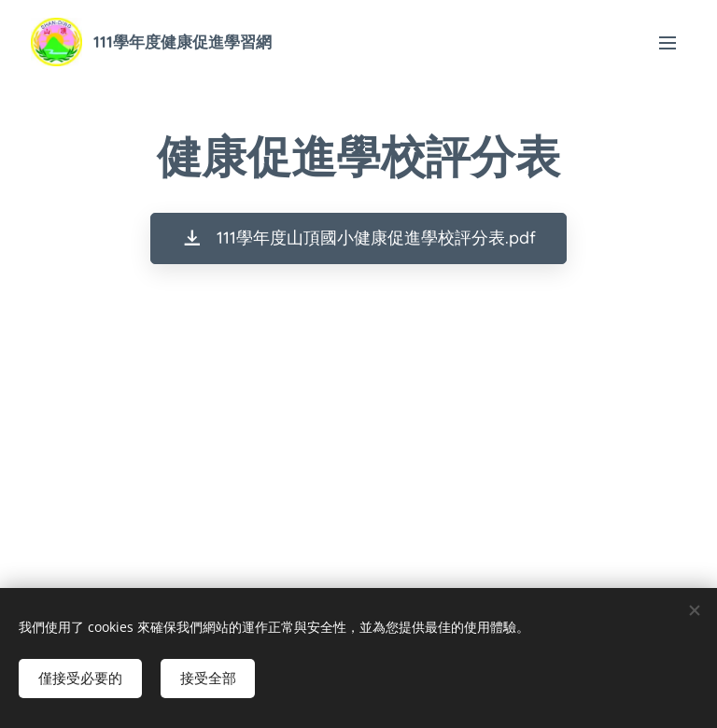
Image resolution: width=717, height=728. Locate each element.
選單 (668, 43)
